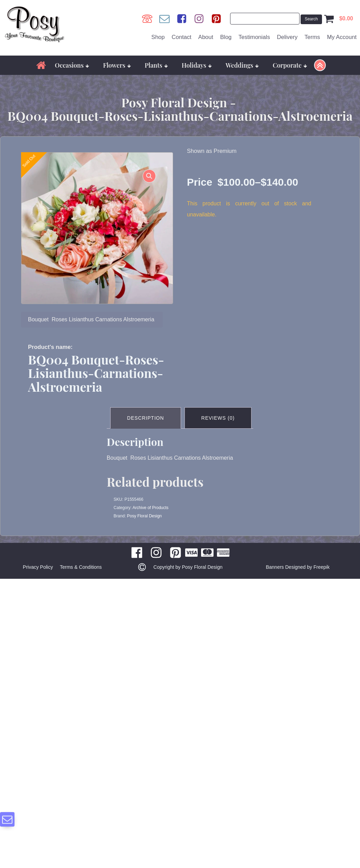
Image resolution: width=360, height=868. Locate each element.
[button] (149, 176)
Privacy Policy (38, 567)
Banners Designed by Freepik (297, 567)
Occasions (72, 65)
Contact (182, 37)
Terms (312, 37)
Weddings (242, 65)
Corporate (290, 65)
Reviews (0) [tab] (218, 418)
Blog (226, 37)
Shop (158, 37)
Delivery (287, 37)
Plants (156, 65)
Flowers (117, 65)
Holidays (197, 65)
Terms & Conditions (81, 567)
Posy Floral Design (145, 516)
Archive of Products (151, 508)
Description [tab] (146, 418)
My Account (342, 37)
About (206, 37)
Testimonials (254, 37)
